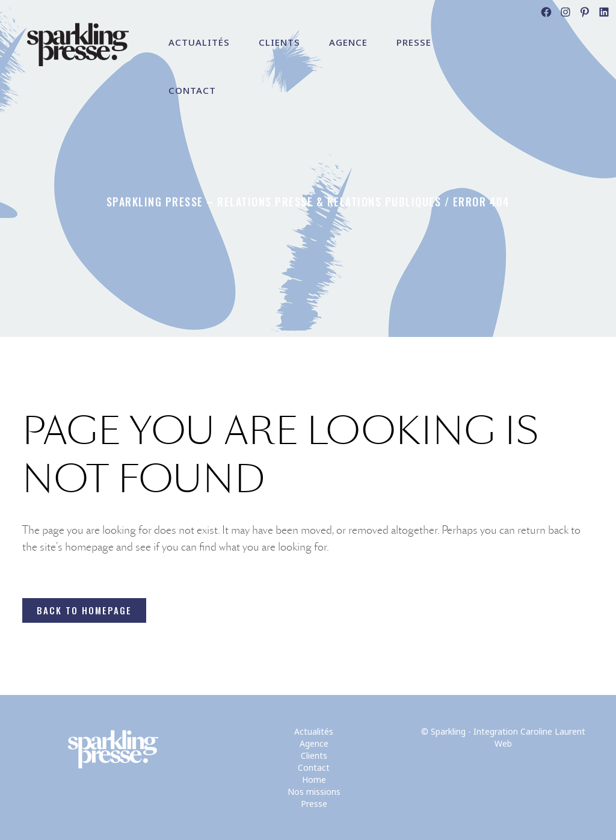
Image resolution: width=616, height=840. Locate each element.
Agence (314, 743)
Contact (314, 767)
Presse (314, 804)
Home (314, 780)
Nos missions (314, 792)
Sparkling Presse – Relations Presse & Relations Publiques (274, 202)
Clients (314, 755)
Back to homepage (84, 610)
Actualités (314, 731)
